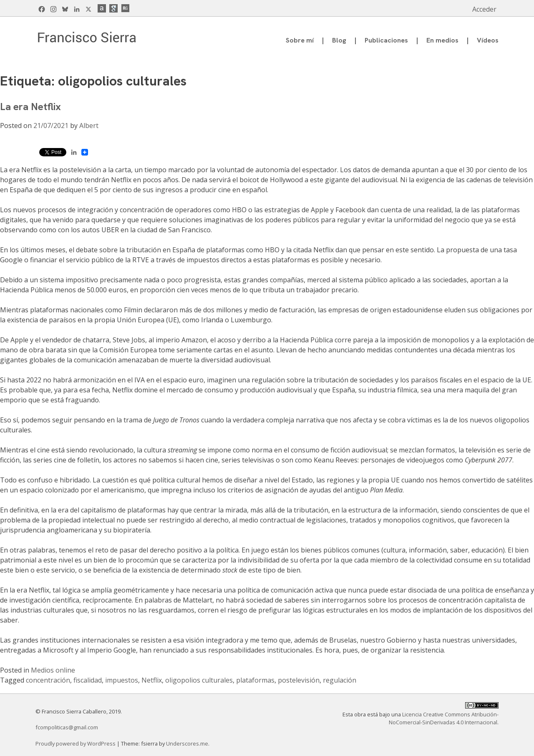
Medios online (53, 670)
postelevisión (299, 680)
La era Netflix (30, 107)
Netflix (152, 680)
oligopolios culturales (199, 680)
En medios (442, 40)
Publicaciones (386, 40)
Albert (89, 126)
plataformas (255, 680)
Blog (339, 40)
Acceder (484, 9)
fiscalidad (88, 680)
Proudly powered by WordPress (76, 743)
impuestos (122, 680)
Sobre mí (300, 40)
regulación (340, 680)
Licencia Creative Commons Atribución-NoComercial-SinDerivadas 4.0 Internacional (444, 718)
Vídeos (488, 40)
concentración (48, 680)
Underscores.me (187, 743)
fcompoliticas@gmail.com (67, 727)
